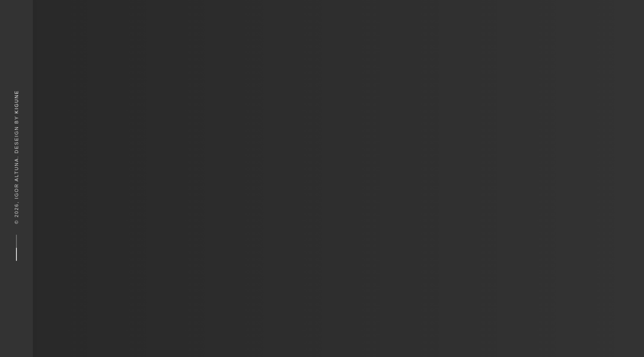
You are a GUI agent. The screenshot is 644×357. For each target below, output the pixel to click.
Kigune (16, 102)
